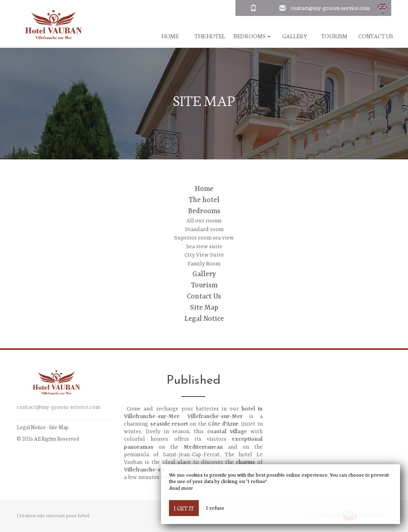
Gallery (295, 36)
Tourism (334, 36)
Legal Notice (204, 319)
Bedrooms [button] (252, 36)
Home (170, 36)
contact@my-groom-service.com (330, 8)
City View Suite (204, 255)
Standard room (204, 230)
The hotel (210, 36)
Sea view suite (204, 247)
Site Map (204, 308)
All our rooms (204, 221)
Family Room (204, 264)
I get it (184, 508)
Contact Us (376, 36)
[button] (382, 8)
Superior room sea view (204, 238)
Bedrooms (204, 211)
